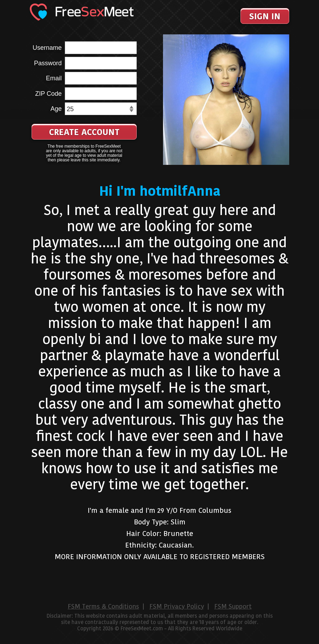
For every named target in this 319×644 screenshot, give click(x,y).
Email (54, 78)
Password (48, 63)
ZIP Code (48, 94)
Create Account (84, 132)
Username (47, 48)
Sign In (265, 16)
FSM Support (233, 606)
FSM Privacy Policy (177, 606)
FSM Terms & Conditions (103, 606)
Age (56, 109)
